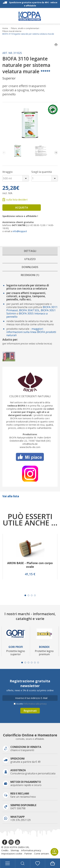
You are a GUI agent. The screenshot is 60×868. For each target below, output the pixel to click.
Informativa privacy (31, 850)
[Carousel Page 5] (35, 663)
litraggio (8, 172)
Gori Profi (16, 647)
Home (5, 28)
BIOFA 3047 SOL (29, 310)
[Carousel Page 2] (28, 595)
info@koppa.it (20, 231)
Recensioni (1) (30, 275)
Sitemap (15, 850)
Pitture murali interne (12, 31)
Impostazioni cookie (12, 854)
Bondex (44, 647)
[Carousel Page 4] (35, 595)
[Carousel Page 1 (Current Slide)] (25, 595)
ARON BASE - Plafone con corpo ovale (30, 565)
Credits (5, 850)
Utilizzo (30, 259)
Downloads (30, 267)
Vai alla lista (11, 496)
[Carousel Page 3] (32, 595)
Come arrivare (41, 854)
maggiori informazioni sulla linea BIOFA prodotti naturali (31, 332)
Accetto (31, 704)
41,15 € (30, 574)
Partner (28, 854)
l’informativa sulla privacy (35, 704)
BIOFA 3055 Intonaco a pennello (27, 315)
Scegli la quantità (42, 172)
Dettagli (30, 251)
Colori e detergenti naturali (30, 396)
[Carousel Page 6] (38, 663)
